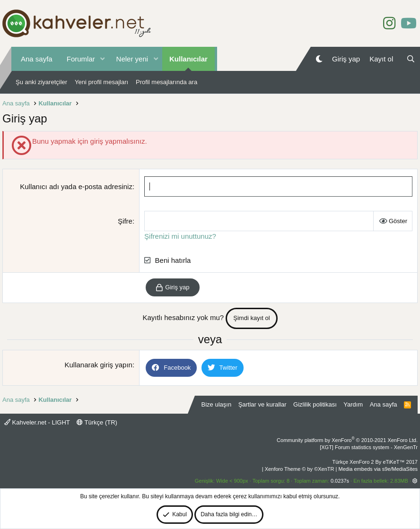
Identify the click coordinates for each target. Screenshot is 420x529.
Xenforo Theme (300, 469)
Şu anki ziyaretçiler (41, 82)
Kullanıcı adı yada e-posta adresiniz (76, 186)
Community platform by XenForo (347, 440)
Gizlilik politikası (315, 404)
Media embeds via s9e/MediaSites (378, 469)
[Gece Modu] (319, 59)
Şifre (125, 221)
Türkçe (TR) (97, 422)
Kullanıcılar (188, 59)
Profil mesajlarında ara (166, 82)
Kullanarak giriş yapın (98, 365)
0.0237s (340, 481)
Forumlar (81, 59)
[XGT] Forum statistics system (369, 447)
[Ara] (411, 59)
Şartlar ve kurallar (262, 404)
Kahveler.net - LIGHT (37, 422)
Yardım (353, 404)
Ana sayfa (37, 59)
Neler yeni (132, 59)
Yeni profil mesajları (101, 82)
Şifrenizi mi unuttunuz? (180, 236)
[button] (103, 59)
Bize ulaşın (217, 404)
